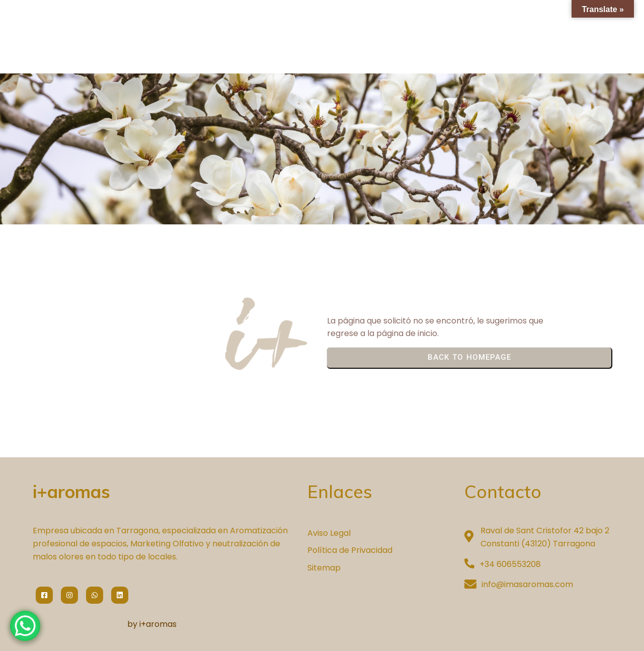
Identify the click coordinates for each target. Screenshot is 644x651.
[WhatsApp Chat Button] (25, 626)
